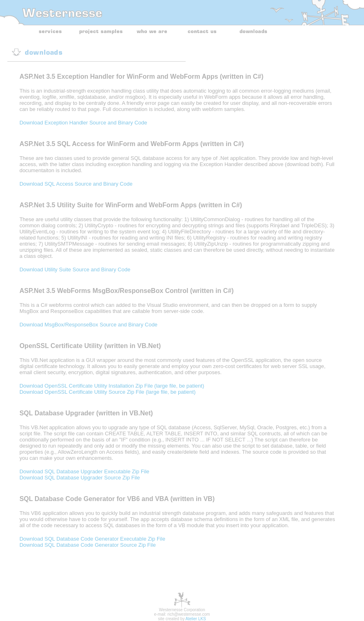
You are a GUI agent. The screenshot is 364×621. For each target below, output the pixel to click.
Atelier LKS (196, 619)
